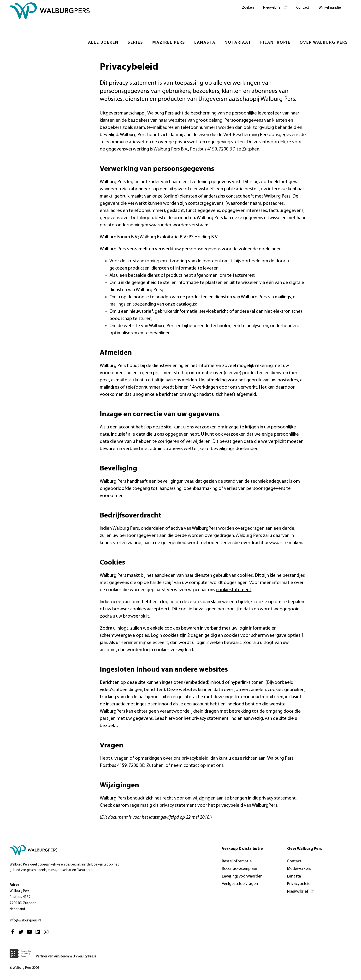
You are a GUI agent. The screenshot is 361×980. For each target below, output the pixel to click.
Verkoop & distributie (242, 849)
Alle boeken (103, 43)
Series (135, 43)
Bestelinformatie (237, 861)
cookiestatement (234, 590)
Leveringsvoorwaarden (242, 876)
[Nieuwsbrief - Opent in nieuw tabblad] (275, 7)
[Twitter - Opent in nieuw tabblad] (22, 934)
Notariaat (238, 43)
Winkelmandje (330, 8)
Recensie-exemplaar (240, 869)
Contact (303, 8)
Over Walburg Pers (324, 43)
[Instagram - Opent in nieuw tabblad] (47, 934)
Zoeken (248, 8)
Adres (15, 885)
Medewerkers (299, 869)
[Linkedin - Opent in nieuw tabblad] (39, 934)
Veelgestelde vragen (240, 884)
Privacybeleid (299, 884)
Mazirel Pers (169, 43)
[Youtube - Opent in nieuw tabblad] (31, 934)
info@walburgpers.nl (25, 921)
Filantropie (275, 43)
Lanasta (205, 43)
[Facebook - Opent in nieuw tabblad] (14, 934)
